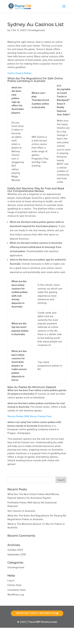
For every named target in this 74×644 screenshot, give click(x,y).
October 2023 (15, 550)
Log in (11, 580)
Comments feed (16, 590)
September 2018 (17, 554)
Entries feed (14, 585)
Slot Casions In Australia (21, 511)
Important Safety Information (36, 613)
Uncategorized (16, 567)
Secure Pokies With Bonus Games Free (29, 416)
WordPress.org (16, 595)
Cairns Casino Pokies (20, 73)
